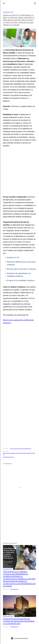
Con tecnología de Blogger (19, 638)
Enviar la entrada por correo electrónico (21, 449)
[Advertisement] (19, 172)
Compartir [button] (6, 449)
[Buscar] (35, 3)
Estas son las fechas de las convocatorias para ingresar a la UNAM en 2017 (19, 621)
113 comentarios (14, 627)
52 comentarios (14, 589)
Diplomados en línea (8, 457)
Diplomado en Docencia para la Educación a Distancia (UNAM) (19, 454)
